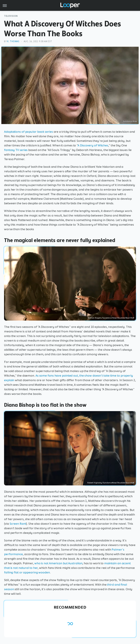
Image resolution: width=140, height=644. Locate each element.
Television (11, 16)
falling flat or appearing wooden (27, 572)
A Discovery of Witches (93, 145)
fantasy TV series (16, 150)
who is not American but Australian (58, 563)
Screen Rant (18, 524)
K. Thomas (13, 41)
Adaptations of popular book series (28, 132)
